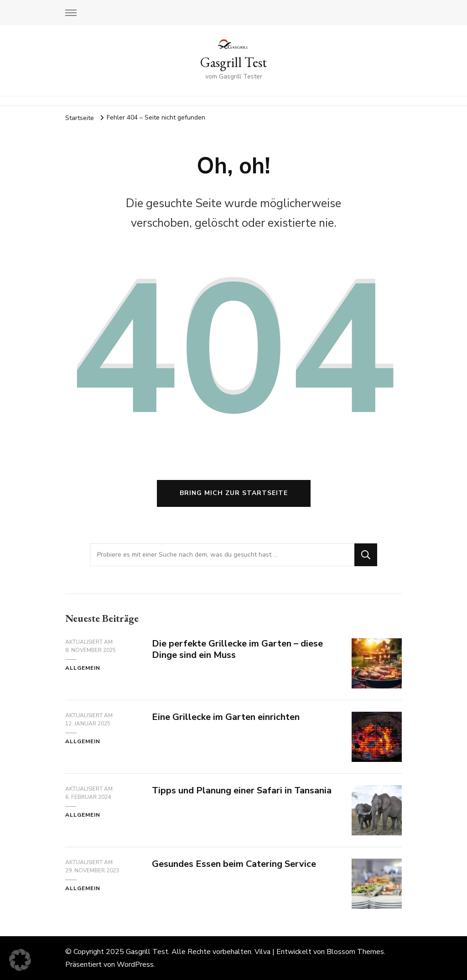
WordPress (135, 964)
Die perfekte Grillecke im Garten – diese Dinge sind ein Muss (237, 649)
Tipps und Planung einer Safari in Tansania (242, 790)
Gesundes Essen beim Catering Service (235, 864)
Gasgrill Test (233, 62)
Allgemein (83, 668)
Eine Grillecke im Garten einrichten (226, 717)
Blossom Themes (355, 952)
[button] (20, 960)
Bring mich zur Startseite (234, 493)
